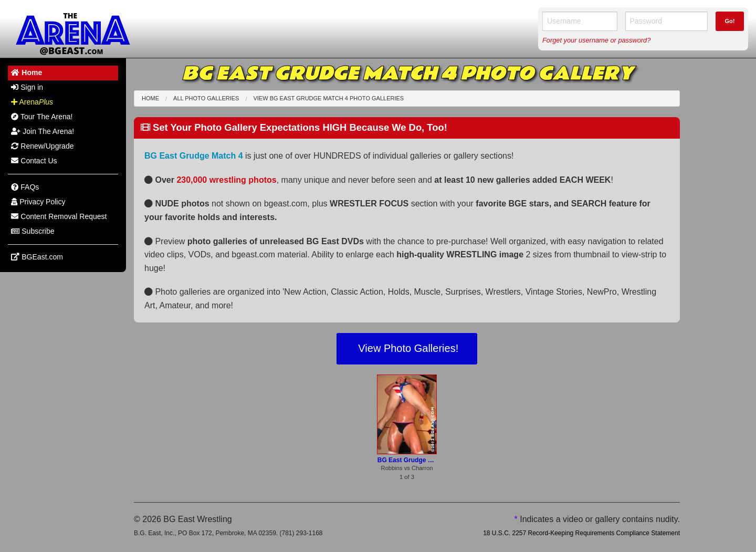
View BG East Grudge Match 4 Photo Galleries (328, 98)
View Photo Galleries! (407, 348)
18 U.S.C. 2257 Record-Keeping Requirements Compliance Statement (581, 533)
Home (150, 98)
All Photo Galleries (206, 98)
